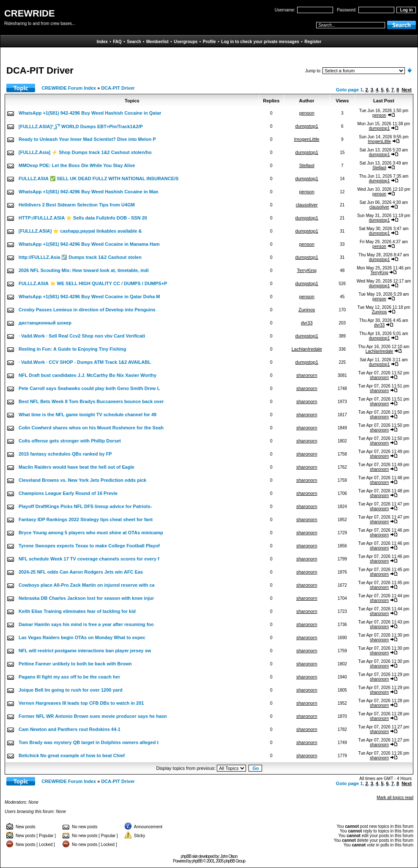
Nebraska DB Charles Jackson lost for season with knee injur (86, 598)
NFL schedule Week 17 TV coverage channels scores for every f (89, 559)
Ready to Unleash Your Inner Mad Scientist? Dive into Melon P (87, 139)
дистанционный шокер (45, 323)
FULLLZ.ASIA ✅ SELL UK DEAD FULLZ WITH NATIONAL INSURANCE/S (98, 179)
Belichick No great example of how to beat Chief (72, 755)
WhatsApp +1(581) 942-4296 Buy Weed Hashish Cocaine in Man (89, 192)
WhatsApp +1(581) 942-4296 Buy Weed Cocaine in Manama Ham (89, 244)
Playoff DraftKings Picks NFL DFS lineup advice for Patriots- (85, 506)
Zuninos (307, 310)
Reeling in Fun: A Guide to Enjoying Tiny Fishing (72, 349)
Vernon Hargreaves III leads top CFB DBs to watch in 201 (81, 703)
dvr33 (307, 323)
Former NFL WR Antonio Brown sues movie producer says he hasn (93, 716)
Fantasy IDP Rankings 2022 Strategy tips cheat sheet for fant (86, 519)
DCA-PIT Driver (118, 88)
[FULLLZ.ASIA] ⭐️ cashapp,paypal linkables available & (80, 231)
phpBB (197, 861)
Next (407, 90)
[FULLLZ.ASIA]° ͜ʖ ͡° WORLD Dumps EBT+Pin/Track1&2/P (81, 126)
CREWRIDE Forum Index (69, 88)
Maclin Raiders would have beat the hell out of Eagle (76, 467)
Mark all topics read (395, 798)
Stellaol (307, 165)
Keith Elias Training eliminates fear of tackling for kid (77, 611)
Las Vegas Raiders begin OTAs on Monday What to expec (82, 637)
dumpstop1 (307, 126)
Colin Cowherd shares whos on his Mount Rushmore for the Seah (91, 428)
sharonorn (307, 375)
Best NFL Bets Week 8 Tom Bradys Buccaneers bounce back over (91, 401)
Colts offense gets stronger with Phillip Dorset (70, 441)
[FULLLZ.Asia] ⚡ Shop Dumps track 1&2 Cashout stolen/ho (85, 152)
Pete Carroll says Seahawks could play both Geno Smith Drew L (89, 388)
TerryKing (307, 270)
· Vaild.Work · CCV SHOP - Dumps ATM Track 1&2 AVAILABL (85, 362)
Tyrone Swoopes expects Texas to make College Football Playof (89, 546)
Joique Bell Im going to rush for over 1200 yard (71, 690)
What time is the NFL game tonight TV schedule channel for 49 (87, 415)
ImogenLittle (307, 139)
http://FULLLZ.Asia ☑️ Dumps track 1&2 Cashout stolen (80, 257)
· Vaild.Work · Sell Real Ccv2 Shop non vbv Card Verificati (82, 336)
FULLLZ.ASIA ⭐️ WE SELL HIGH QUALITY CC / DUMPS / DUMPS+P (93, 283)
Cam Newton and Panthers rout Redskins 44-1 (70, 729)
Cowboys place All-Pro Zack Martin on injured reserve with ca (87, 585)
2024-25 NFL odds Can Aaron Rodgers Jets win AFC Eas (81, 572)
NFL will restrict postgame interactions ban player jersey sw (85, 651)
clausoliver (307, 205)
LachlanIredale (307, 349)
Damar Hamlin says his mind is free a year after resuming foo (86, 624)
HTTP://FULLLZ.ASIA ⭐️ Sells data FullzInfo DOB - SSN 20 (83, 218)
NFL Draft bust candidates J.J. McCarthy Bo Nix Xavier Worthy (87, 375)
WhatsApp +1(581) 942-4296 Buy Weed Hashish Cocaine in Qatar (90, 113)
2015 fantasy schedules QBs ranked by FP (65, 454)
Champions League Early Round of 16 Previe (68, 493)
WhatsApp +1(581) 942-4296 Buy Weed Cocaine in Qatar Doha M (89, 297)
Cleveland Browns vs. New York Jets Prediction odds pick (82, 480)
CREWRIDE (30, 13)
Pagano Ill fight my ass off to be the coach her (69, 677)
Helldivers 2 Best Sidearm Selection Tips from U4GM (77, 205)
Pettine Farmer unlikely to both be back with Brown (75, 664)
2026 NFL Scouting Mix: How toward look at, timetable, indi (84, 270)
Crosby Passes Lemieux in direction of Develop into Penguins (87, 310)
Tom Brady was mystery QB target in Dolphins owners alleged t (89, 742)
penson (307, 113)
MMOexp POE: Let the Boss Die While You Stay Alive (77, 165)
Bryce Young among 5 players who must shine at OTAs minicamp (91, 533)
